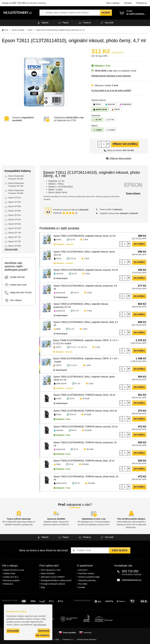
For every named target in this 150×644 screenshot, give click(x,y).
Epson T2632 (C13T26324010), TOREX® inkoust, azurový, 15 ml (86, 427)
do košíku (139, 244)
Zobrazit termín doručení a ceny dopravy (111, 76)
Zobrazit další (11, 249)
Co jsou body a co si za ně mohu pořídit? (111, 90)
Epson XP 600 (15, 206)
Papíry (63, 23)
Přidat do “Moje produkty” (119, 158)
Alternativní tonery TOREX (53, 577)
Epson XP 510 (15, 198)
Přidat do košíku (125, 144)
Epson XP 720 (15, 241)
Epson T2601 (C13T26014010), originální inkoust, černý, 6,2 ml (85, 236)
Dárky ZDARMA (48, 573)
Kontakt (128, 3)
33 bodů (91, 483)
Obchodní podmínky (87, 580)
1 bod (85, 239)
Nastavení (44, 631)
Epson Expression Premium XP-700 (16, 185)
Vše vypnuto (42, 635)
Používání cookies (86, 573)
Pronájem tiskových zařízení (53, 584)
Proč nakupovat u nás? (51, 570)
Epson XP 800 (15, 246)
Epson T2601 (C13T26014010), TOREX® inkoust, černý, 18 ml (84, 395)
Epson (30, 30)
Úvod (6, 30)
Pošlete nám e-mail (16, 285)
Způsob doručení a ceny (14, 570)
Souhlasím (13, 631)
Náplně (42, 23)
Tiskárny (84, 23)
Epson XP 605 (15, 211)
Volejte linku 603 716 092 (18, 292)
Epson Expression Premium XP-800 (16, 192)
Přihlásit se (141, 3)
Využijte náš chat (15, 277)
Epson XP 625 (15, 228)
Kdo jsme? (83, 570)
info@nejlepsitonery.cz (132, 580)
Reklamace (8, 584)
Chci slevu (120, 550)
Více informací (40, 625)
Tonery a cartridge (18, 30)
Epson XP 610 (15, 215)
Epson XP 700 (15, 233)
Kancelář (107, 23)
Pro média (83, 584)
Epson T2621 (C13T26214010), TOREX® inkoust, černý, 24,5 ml (85, 411)
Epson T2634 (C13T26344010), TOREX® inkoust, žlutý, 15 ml (84, 461)
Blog (43, 587)
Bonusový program (12, 580)
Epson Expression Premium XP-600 (16, 177)
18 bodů (86, 398)
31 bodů (88, 430)
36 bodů (90, 449)
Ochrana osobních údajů (89, 577)
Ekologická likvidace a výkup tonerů (56, 580)
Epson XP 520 (15, 202)
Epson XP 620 (15, 224)
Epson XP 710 (15, 237)
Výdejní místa (9, 573)
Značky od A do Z (11, 577)
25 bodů (88, 414)
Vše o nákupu (113, 3)
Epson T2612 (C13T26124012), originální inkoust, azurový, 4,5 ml (86, 270)
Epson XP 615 (15, 219)
